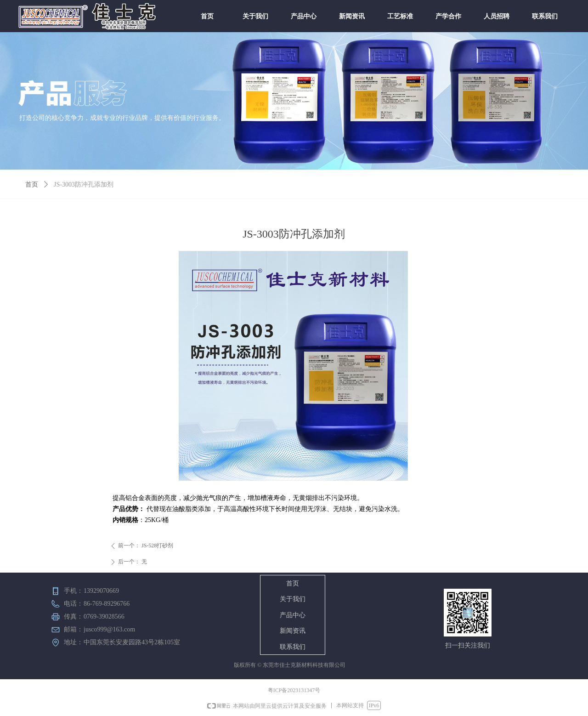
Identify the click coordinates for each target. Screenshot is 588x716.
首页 (32, 185)
